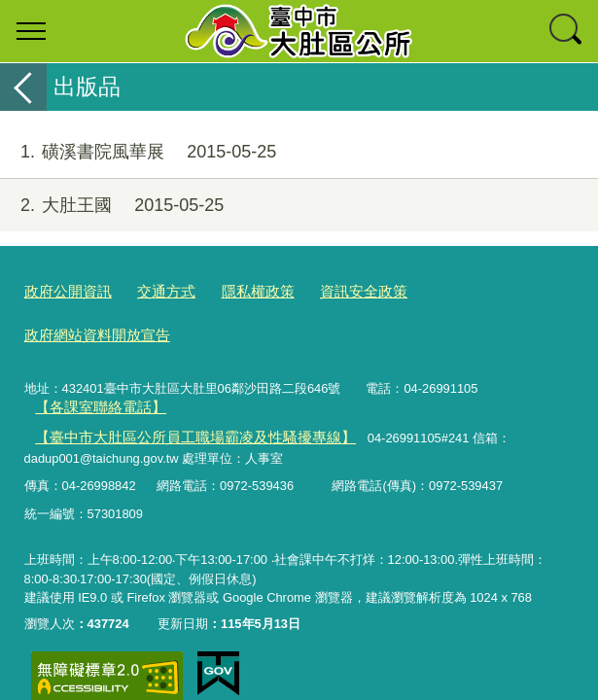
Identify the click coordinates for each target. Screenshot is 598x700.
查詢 (567, 31)
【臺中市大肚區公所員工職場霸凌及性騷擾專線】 (173, 387)
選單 (31, 31)
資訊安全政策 (329, 290)
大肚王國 (112, 206)
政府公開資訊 (62, 290)
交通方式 (151, 290)
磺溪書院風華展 (138, 152)
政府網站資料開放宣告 (456, 290)
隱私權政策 (234, 290)
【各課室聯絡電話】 (91, 359)
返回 (23, 87)
